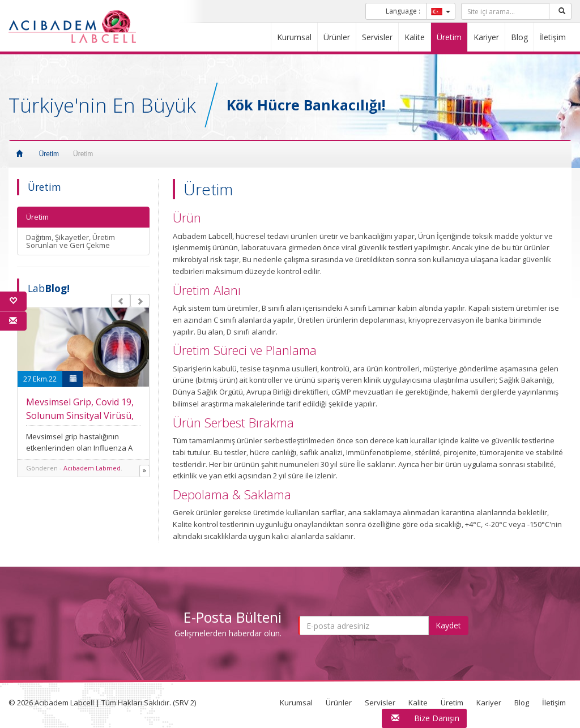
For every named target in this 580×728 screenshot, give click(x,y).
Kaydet (448, 625)
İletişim (553, 37)
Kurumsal (294, 37)
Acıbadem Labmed (92, 468)
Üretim (449, 37)
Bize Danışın (437, 718)
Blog (519, 37)
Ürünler (337, 37)
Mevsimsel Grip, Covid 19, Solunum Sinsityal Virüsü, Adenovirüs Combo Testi (80, 416)
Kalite (415, 37)
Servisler (377, 37)
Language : (403, 11)
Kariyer (486, 37)
